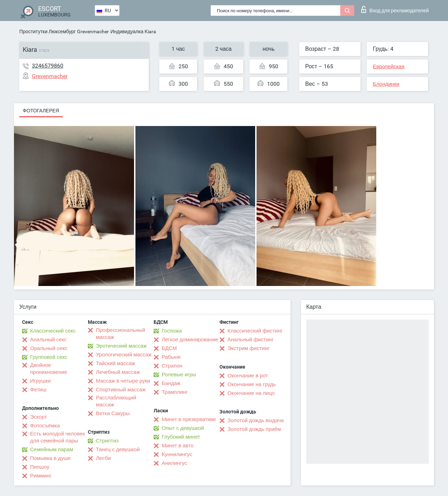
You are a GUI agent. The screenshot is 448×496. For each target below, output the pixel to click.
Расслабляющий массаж (116, 401)
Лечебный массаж (118, 372)
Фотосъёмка (45, 426)
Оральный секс (49, 348)
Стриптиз (107, 441)
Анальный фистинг (251, 340)
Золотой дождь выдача (256, 420)
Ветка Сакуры (113, 413)
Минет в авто (178, 446)
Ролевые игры (179, 375)
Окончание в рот (248, 376)
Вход (395, 9)
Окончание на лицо (251, 393)
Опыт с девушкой (183, 428)
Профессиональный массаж (121, 334)
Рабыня (171, 357)
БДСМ (169, 348)
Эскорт (38, 417)
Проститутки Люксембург (47, 32)
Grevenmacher (93, 32)
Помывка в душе (50, 458)
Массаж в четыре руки (123, 381)
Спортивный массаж (121, 390)
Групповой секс (49, 357)
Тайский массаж (115, 363)
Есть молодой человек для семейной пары (57, 437)
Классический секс (53, 331)
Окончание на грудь (252, 384)
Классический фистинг (255, 331)
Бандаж (171, 383)
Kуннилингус (177, 454)
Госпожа (172, 331)
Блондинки (386, 84)
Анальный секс (48, 340)
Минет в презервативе (189, 419)
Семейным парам (52, 449)
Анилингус (174, 463)
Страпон (172, 366)
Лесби (103, 458)
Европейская (388, 67)
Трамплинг (175, 392)
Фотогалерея (41, 111)
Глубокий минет (181, 437)
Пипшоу (40, 467)
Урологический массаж (124, 355)
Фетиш (38, 390)
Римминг (41, 476)
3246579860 (48, 66)
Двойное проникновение (49, 369)
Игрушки (40, 381)
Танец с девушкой (118, 449)
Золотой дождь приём (254, 429)
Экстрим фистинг (248, 348)
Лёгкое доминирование (190, 340)
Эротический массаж (121, 346)
